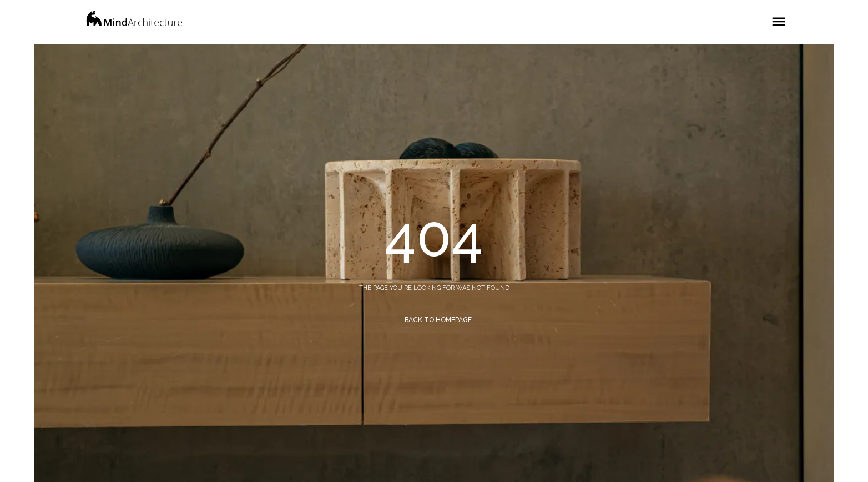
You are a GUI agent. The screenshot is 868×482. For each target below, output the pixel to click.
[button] (779, 17)
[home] (134, 22)
